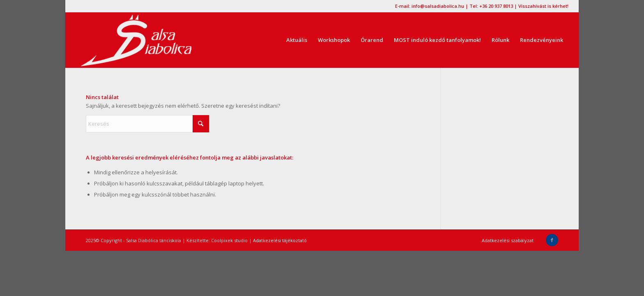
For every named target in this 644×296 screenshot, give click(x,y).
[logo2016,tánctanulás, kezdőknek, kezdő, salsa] (136, 40)
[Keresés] (147, 124)
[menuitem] (297, 40)
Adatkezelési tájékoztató (280, 240)
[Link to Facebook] (552, 240)
